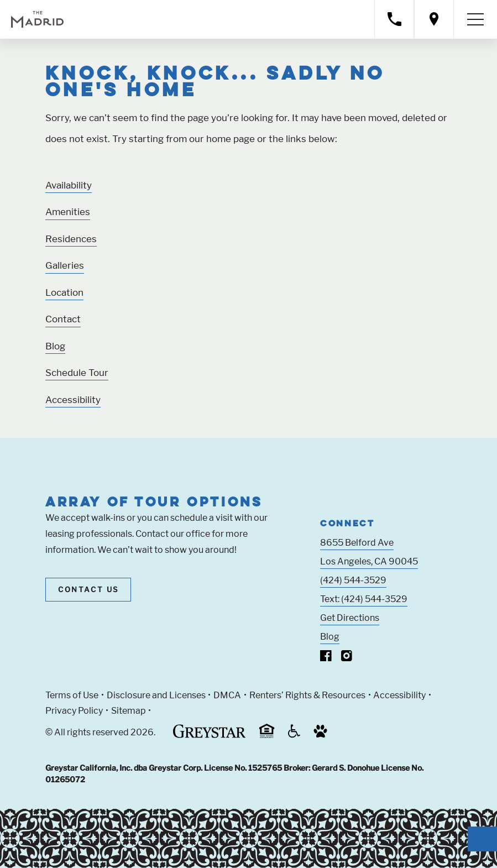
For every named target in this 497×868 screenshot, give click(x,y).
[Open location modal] (434, 19)
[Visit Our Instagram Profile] (347, 658)
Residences (71, 239)
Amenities (68, 212)
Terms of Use (72, 695)
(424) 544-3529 (353, 580)
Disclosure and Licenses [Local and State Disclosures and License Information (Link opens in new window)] (156, 695)
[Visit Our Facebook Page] (326, 658)
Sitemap (129, 711)
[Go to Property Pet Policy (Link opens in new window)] (320, 735)
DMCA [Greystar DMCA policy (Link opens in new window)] (227, 695)
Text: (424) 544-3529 (364, 599)
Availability (69, 185)
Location (64, 292)
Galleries (65, 265)
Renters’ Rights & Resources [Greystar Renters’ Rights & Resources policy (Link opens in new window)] (307, 695)
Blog (55, 346)
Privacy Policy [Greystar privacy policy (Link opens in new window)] (74, 711)
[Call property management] (394, 19)
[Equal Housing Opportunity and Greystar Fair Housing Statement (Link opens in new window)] (267, 736)
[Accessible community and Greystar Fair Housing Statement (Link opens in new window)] (294, 735)
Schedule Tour (77, 373)
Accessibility (73, 400)
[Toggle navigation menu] (475, 19)
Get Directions (350, 618)
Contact (63, 319)
